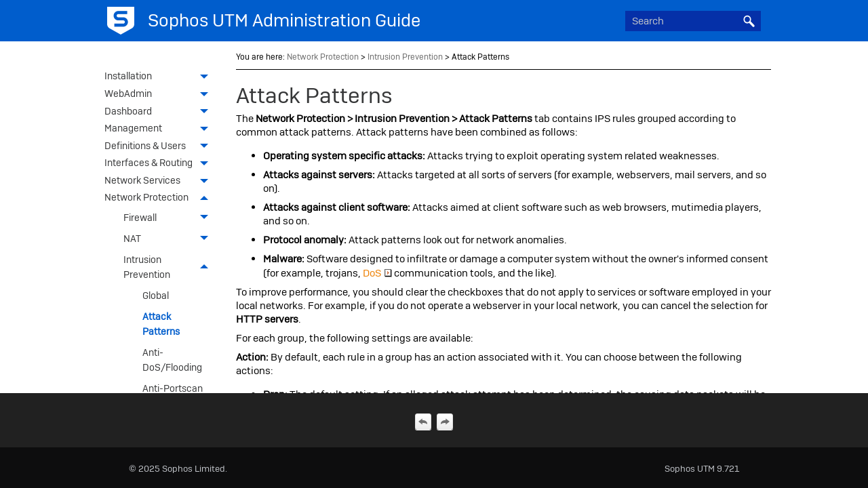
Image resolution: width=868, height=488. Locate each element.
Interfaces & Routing (160, 164)
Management (160, 129)
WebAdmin (160, 95)
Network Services (160, 182)
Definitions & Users (160, 147)
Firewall (170, 218)
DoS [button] (377, 273)
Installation (160, 77)
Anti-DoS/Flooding (172, 360)
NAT (170, 239)
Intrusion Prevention (170, 267)
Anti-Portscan (173, 388)
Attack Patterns (161, 324)
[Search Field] (693, 21)
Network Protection (160, 199)
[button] (749, 21)
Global (156, 296)
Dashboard (160, 113)
